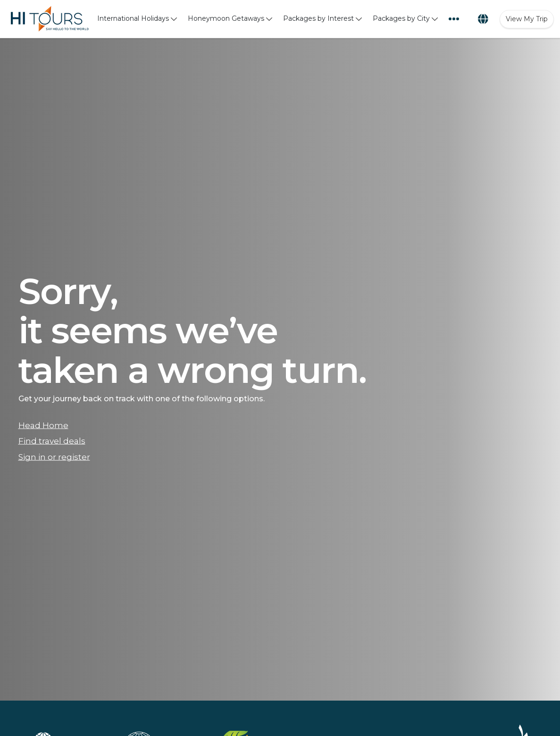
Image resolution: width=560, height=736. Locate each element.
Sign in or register (54, 457)
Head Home (43, 425)
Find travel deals (52, 441)
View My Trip (527, 19)
